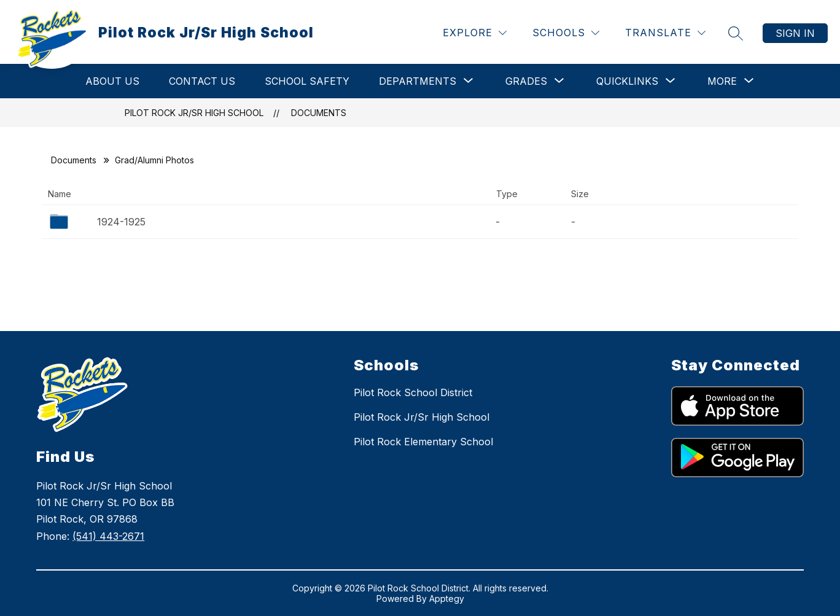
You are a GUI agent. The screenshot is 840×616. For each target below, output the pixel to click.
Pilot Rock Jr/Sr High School (194, 113)
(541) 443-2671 (108, 536)
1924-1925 (121, 222)
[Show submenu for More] (722, 81)
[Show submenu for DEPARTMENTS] (418, 81)
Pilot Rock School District (413, 392)
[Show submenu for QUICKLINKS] (627, 81)
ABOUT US (112, 81)
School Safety (307, 81)
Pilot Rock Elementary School (423, 442)
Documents (319, 113)
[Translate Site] (665, 33)
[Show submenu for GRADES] (526, 81)
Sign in (795, 33)
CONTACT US (202, 81)
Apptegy (447, 598)
